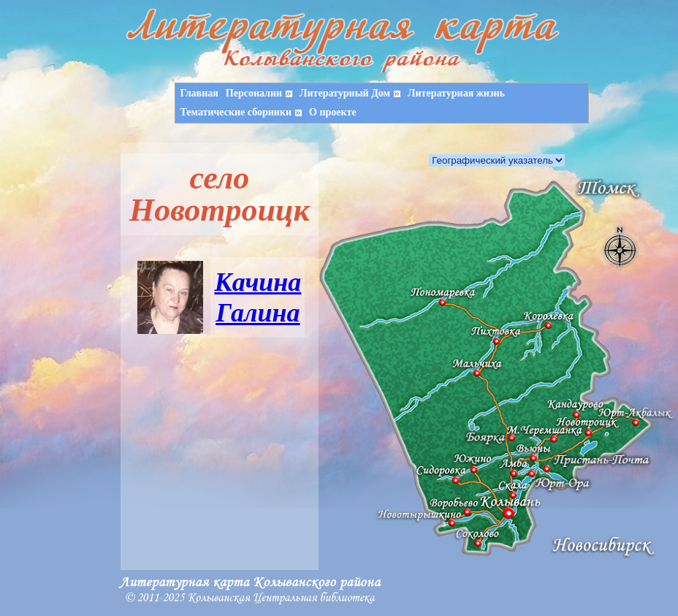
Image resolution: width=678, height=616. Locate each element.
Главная (199, 93)
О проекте (333, 112)
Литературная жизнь (456, 93)
